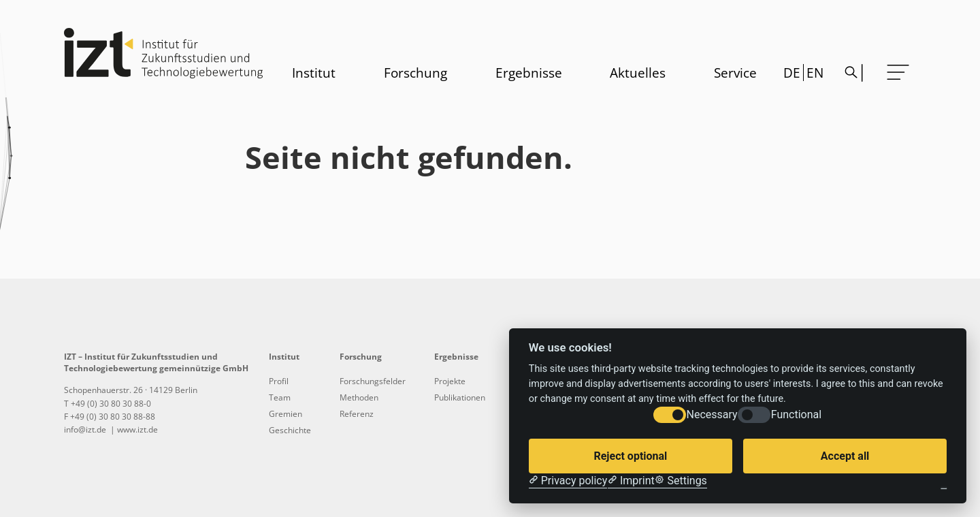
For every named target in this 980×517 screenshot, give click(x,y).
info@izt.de (86, 429)
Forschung (415, 73)
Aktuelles (638, 73)
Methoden (359, 397)
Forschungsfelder (373, 381)
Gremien (285, 414)
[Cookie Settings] (681, 481)
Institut (314, 73)
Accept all (845, 456)
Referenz (357, 414)
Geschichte (290, 430)
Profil (279, 381)
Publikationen (460, 397)
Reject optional (630, 456)
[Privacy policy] (568, 481)
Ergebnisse (529, 73)
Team (280, 397)
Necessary (712, 414)
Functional (796, 414)
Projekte (450, 381)
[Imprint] (631, 481)
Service (735, 73)
